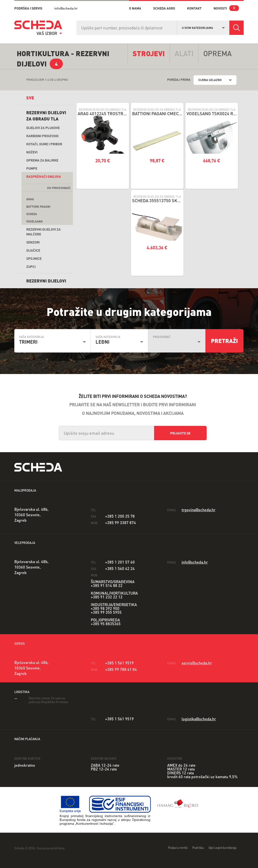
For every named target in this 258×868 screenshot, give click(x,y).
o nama (135, 8)
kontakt (194, 8)
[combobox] (203, 27)
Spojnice (34, 258)
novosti (220, 8)
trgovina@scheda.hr (199, 510)
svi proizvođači (59, 188)
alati (184, 53)
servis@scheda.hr (197, 663)
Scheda (32, 214)
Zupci (31, 266)
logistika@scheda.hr (199, 719)
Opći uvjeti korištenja (223, 848)
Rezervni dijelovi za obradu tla (46, 116)
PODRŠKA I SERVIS (28, 8)
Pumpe (32, 168)
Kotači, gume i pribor (44, 144)
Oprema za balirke (42, 160)
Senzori (33, 242)
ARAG (30, 199)
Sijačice (33, 250)
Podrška (198, 848)
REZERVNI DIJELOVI (46, 281)
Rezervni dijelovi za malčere (43, 232)
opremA (218, 53)
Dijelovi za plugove (43, 128)
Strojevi (149, 53)
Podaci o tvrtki (178, 848)
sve (30, 98)
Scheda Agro (164, 8)
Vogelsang (35, 221)
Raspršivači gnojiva (44, 176)
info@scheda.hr (66, 8)
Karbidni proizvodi (42, 136)
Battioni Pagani (38, 207)
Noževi (32, 152)
